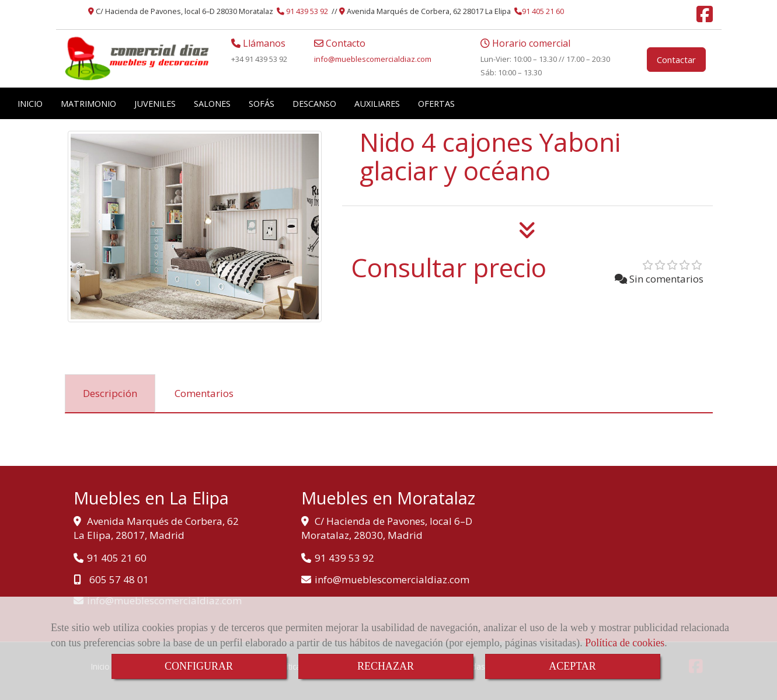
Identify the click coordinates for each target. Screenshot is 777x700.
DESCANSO (314, 103)
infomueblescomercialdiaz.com (373, 59)
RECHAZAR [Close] (386, 666)
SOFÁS (262, 103)
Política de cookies (625, 643)
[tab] (110, 393)
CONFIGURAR (199, 666)
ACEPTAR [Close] (572, 666)
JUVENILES (155, 103)
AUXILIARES (377, 103)
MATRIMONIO (88, 103)
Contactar (676, 60)
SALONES (212, 103)
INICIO (30, 103)
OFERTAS (436, 103)
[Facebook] (705, 18)
